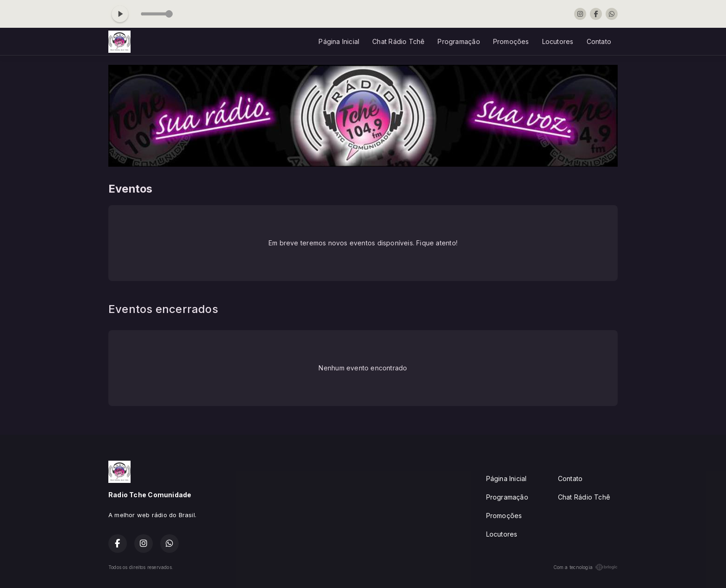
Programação (459, 41)
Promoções (511, 41)
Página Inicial (339, 41)
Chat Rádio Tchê (398, 41)
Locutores (558, 41)
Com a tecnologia (585, 567)
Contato (599, 41)
